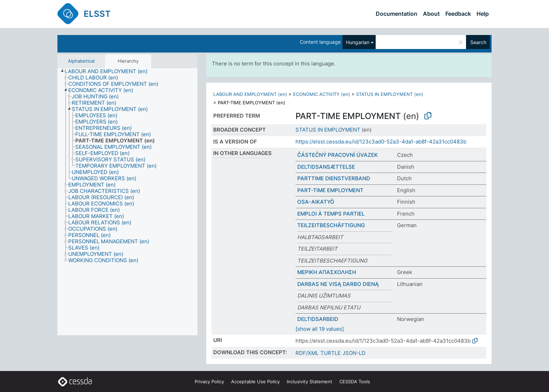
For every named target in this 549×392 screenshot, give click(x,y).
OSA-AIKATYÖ (316, 202)
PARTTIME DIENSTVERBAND (334, 178)
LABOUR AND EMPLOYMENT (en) (250, 94)
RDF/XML (307, 353)
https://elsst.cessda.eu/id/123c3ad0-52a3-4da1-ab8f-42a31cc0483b (381, 142)
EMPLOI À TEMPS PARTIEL (331, 214)
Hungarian (358, 42)
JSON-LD (354, 353)
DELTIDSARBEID (318, 319)
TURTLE (331, 353)
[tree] (127, 202)
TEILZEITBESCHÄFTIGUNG (331, 225)
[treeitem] (109, 71)
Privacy (209, 381)
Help (483, 14)
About (431, 14)
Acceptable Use (255, 381)
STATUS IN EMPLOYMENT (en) (390, 94)
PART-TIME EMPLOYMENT (330, 190)
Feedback (458, 14)
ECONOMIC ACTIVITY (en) (322, 94)
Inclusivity (310, 381)
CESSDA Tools (355, 381)
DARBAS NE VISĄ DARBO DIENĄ (338, 284)
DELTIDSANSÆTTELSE (326, 167)
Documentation (397, 14)
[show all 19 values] (320, 329)
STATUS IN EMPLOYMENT (328, 130)
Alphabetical (81, 61)
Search (478, 42)
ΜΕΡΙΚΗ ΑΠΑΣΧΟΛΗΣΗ (327, 272)
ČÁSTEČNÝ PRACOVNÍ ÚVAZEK (338, 155)
